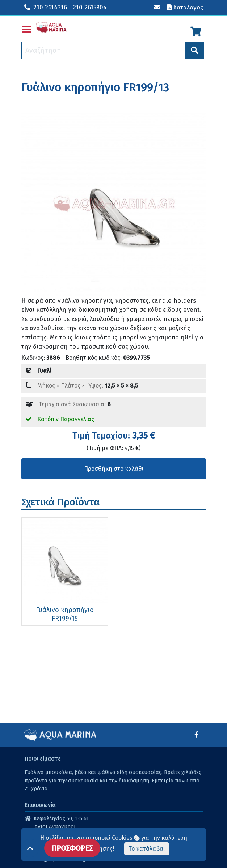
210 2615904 (90, 7)
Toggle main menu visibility (27, 28)
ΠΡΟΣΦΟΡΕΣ (72, 848)
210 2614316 (46, 7)
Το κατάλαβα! (147, 849)
